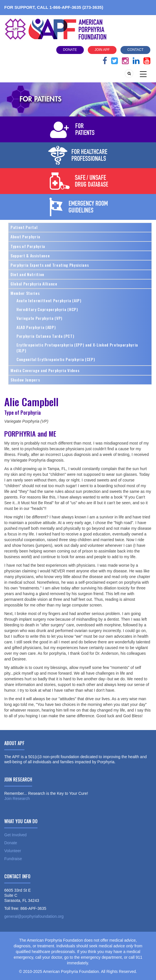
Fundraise (13, 859)
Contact (135, 50)
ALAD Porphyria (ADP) (36, 327)
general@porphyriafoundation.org (34, 916)
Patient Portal (24, 227)
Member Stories (25, 293)
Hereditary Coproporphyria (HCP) (47, 309)
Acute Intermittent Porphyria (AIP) (49, 300)
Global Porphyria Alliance (34, 284)
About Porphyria (25, 236)
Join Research (17, 798)
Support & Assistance (30, 256)
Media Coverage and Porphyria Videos (45, 370)
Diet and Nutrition (27, 274)
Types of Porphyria (28, 246)
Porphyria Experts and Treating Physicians (50, 265)
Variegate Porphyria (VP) (39, 318)
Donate (70, 50)
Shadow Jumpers (25, 380)
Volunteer (13, 851)
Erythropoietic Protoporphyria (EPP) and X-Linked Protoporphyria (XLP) (77, 348)
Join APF (102, 50)
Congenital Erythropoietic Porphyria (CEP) (56, 359)
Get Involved (15, 835)
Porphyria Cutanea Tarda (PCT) (45, 336)
